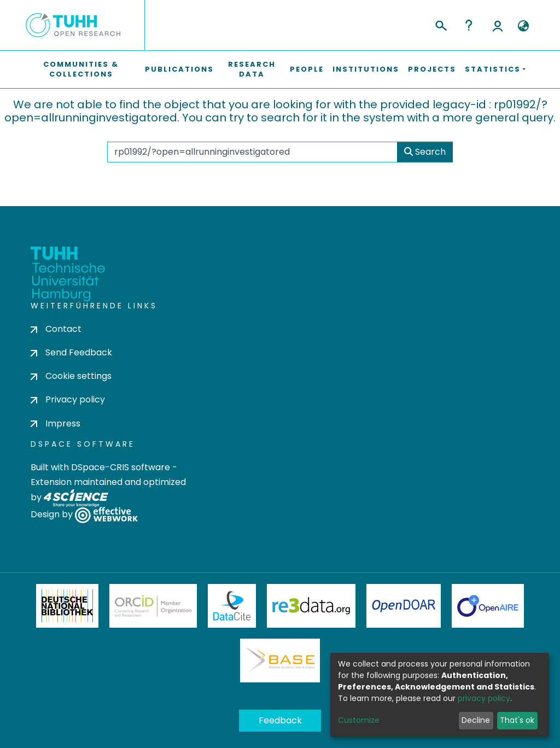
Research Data (252, 69)
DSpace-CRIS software (121, 467)
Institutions (366, 69)
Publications (179, 69)
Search (425, 152)
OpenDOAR (404, 606)
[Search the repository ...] (253, 152)
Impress (56, 423)
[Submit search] (441, 24)
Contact (56, 329)
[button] (523, 26)
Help (469, 25)
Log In (498, 25)
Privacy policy (68, 399)
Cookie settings (71, 376)
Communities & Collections (81, 69)
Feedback (280, 720)
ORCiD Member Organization (153, 606)
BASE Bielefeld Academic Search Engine (280, 661)
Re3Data (311, 606)
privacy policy (484, 698)
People (307, 69)
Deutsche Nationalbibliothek (67, 606)
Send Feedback (71, 352)
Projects (432, 69)
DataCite (232, 606)
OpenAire (488, 606)
